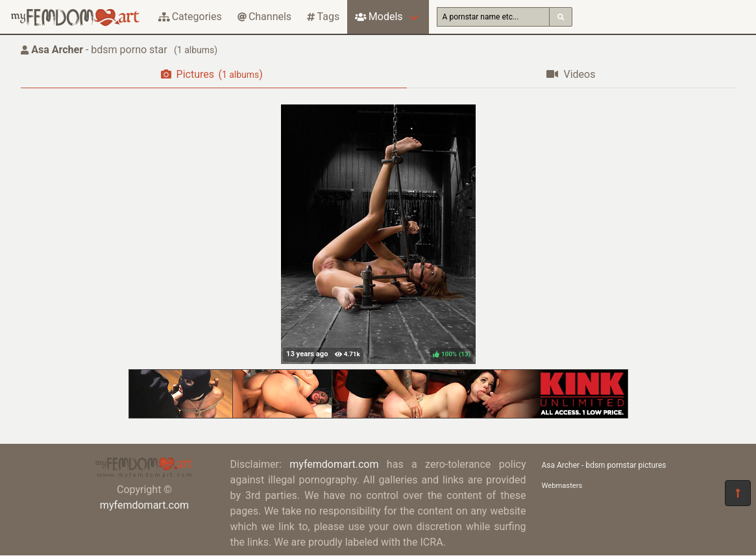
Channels (264, 17)
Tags (323, 17)
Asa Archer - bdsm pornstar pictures (604, 465)
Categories (190, 17)
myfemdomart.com (144, 505)
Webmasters (562, 486)
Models (379, 17)
